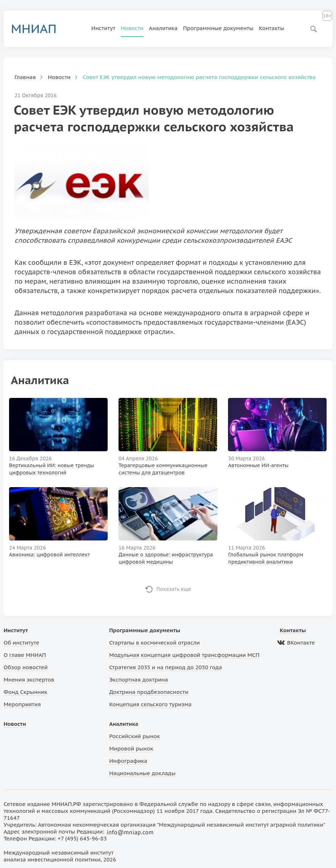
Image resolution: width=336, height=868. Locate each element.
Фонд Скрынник (25, 692)
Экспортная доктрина (138, 680)
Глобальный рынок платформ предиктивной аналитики (266, 558)
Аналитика (163, 28)
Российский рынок (134, 736)
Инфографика (128, 761)
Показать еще (174, 589)
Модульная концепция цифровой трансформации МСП (184, 655)
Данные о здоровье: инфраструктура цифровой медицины (166, 558)
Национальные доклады (142, 773)
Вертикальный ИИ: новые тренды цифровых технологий (52, 469)
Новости (132, 28)
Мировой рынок (131, 748)
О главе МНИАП (25, 655)
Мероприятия (22, 704)
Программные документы (218, 28)
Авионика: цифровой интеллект (49, 555)
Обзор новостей (26, 667)
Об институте (21, 643)
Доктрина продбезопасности (149, 692)
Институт (103, 28)
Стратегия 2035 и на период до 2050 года (165, 667)
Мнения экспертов (29, 680)
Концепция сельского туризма (150, 704)
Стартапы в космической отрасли (154, 643)
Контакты (271, 28)
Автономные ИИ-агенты (258, 465)
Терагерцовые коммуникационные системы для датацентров (163, 469)
